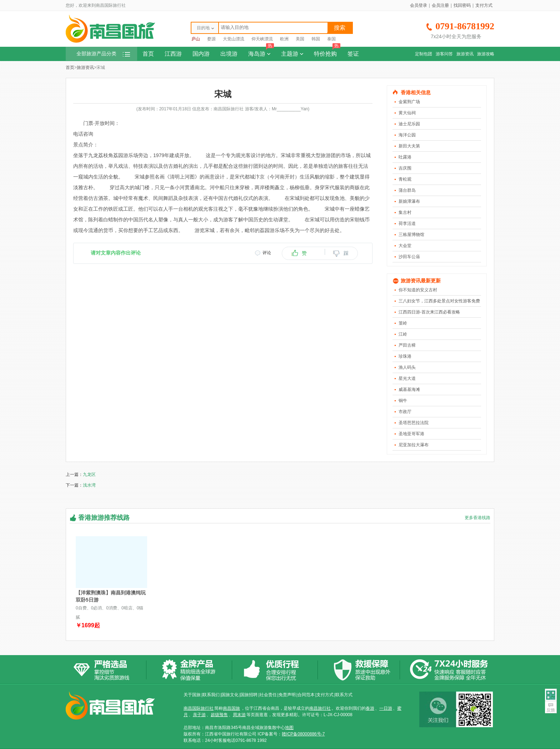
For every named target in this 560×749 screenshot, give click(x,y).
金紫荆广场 (409, 102)
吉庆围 (405, 168)
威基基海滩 (409, 389)
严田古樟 (407, 345)
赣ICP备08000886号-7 (303, 734)
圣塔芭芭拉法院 (414, 423)
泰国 (331, 39)
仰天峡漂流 (262, 39)
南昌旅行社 (320, 708)
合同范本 (306, 695)
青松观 (405, 179)
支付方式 (484, 5)
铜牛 (403, 401)
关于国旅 (192, 695)
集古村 (405, 212)
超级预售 (219, 715)
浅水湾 (89, 485)
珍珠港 (405, 356)
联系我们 (211, 695)
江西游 (173, 54)
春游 (370, 708)
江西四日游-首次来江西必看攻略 (429, 312)
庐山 (196, 39)
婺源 (211, 39)
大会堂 (405, 246)
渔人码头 (407, 367)
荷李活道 (407, 223)
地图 (289, 728)
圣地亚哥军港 (411, 434)
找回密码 (462, 5)
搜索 (340, 28)
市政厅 (405, 412)
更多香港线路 (477, 518)
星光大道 (407, 378)
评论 (267, 253)
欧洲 (284, 39)
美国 (300, 39)
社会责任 (268, 695)
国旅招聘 (249, 695)
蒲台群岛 (407, 190)
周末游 (239, 715)
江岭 (403, 334)
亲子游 (199, 715)
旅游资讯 (465, 54)
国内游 (201, 54)
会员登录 (419, 5)
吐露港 (405, 157)
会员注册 (440, 5)
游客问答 (444, 54)
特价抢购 (327, 52)
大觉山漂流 (234, 39)
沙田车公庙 (409, 257)
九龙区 (89, 474)
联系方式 (344, 695)
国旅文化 (230, 695)
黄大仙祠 (407, 113)
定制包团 (424, 54)
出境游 (229, 54)
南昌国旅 (231, 708)
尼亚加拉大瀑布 (414, 445)
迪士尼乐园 (409, 124)
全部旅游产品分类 (103, 54)
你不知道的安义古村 (418, 290)
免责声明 (287, 695)
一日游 (386, 708)
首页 (148, 54)
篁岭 (403, 323)
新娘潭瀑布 (409, 201)
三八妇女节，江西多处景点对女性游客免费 (439, 301)
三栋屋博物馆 (411, 235)
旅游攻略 (486, 54)
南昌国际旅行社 (199, 708)
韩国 (316, 39)
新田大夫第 (409, 146)
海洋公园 (407, 135)
